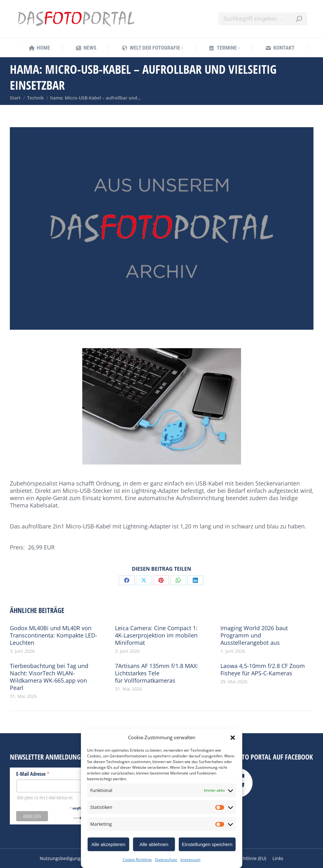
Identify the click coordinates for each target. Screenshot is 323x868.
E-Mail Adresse (33, 774)
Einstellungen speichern (207, 844)
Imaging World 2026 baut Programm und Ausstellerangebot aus (254, 635)
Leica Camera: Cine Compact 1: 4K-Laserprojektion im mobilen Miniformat (156, 635)
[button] (233, 738)
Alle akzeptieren (108, 844)
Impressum (190, 860)
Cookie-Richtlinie (137, 860)
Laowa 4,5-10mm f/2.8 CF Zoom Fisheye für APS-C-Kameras (263, 670)
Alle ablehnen (154, 844)
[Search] (263, 19)
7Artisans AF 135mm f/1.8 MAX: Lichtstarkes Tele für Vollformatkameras (157, 673)
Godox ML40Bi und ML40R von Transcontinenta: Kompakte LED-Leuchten (54, 635)
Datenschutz (166, 860)
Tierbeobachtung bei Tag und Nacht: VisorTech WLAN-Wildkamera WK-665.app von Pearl (49, 677)
